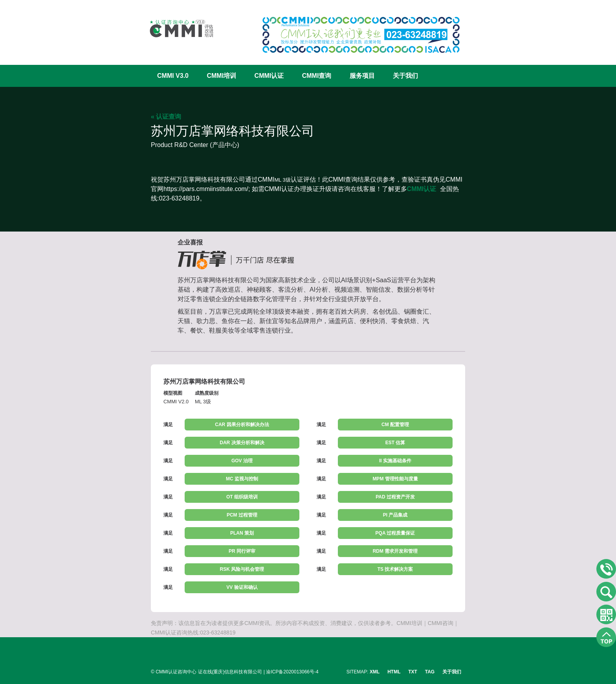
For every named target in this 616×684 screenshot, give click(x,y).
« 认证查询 (166, 117)
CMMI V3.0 (173, 76)
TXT (413, 672)
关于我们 (405, 76)
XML (375, 672)
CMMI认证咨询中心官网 (176, 28)
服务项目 (362, 76)
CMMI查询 (317, 76)
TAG (430, 672)
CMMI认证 (269, 76)
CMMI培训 (221, 76)
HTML (394, 672)
